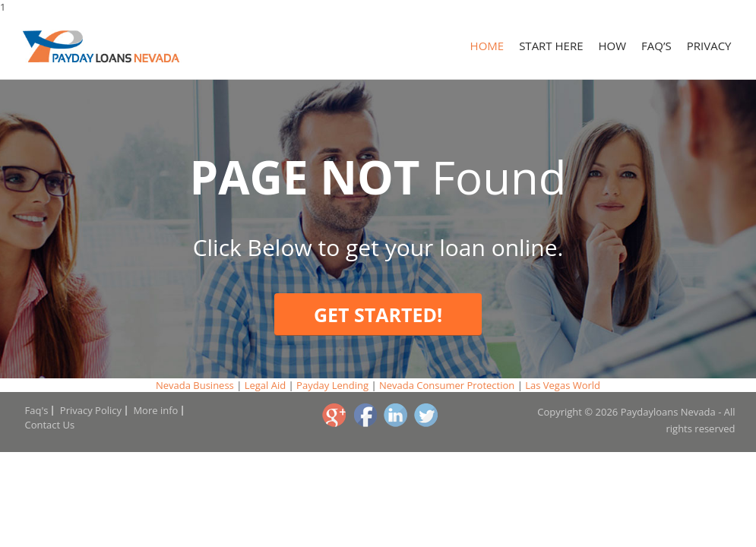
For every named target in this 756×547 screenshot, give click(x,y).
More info (155, 410)
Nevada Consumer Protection (447, 385)
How (613, 46)
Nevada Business (195, 385)
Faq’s (656, 46)
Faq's (37, 410)
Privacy (709, 46)
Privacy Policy (91, 410)
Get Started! (378, 315)
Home (487, 46)
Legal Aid (265, 385)
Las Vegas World (563, 385)
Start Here (551, 46)
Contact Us (50, 425)
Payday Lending (332, 385)
